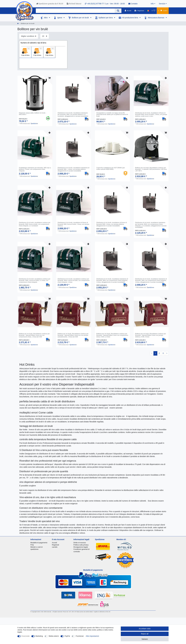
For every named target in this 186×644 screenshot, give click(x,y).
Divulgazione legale (81, 547)
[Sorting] (29, 36)
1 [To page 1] (155, 353)
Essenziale (26, 636)
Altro (46, 18)
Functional (80, 636)
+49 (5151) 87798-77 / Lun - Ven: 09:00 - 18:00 (105, 4)
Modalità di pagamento (39, 543)
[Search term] (75, 11)
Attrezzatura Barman (156, 18)
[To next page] (167, 353)
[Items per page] (45, 36)
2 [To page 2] (159, 353)
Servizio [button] (162, 4)
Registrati (55, 545)
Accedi (54, 543)
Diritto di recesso (80, 543)
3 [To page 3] (163, 353)
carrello (55, 547)
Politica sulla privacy (81, 545)
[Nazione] (148, 11)
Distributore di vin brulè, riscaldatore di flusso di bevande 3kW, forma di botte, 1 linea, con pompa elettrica (73, 224)
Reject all (145, 634)
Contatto (133, 4)
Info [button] (152, 4)
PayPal (67, 636)
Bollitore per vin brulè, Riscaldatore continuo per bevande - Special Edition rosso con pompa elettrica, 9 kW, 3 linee (150, 335)
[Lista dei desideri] (154, 11)
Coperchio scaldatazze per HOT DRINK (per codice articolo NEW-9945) (111, 168)
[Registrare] (139, 11)
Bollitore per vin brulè (81, 18)
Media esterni (54, 636)
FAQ (32, 545)
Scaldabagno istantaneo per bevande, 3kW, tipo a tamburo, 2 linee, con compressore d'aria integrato (35, 169)
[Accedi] (128, 11)
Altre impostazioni (92, 636)
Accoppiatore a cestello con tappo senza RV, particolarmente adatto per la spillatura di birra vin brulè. (112, 114)
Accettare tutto (145, 629)
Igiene (60, 18)
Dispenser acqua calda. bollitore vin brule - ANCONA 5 (32, 114)
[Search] (118, 11)
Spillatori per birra (106, 18)
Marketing (39, 636)
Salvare (145, 639)
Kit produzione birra (130, 18)
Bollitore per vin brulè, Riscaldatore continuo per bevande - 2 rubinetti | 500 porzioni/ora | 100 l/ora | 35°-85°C (151, 169)
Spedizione (34, 123)
